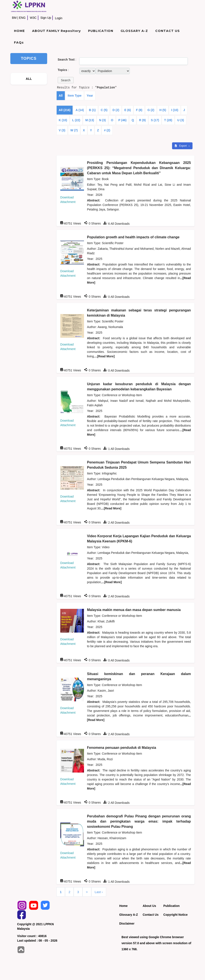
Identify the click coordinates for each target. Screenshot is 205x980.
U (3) (181, 120)
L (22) (76, 120)
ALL (29, 79)
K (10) (63, 120)
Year (90, 96)
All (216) (65, 110)
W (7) (74, 130)
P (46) (123, 120)
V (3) (62, 130)
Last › (99, 892)
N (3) (102, 120)
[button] (66, 80)
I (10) (175, 110)
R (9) (142, 120)
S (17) (155, 120)
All (61, 96)
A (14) (80, 110)
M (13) (90, 120)
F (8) (139, 110)
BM (14, 18)
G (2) (151, 110)
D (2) (116, 110)
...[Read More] (105, 356)
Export (181, 146)
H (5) (163, 110)
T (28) (168, 120)
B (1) (92, 110)
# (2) (107, 130)
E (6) (127, 110)
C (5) (104, 110)
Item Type (75, 96)
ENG (22, 18)
